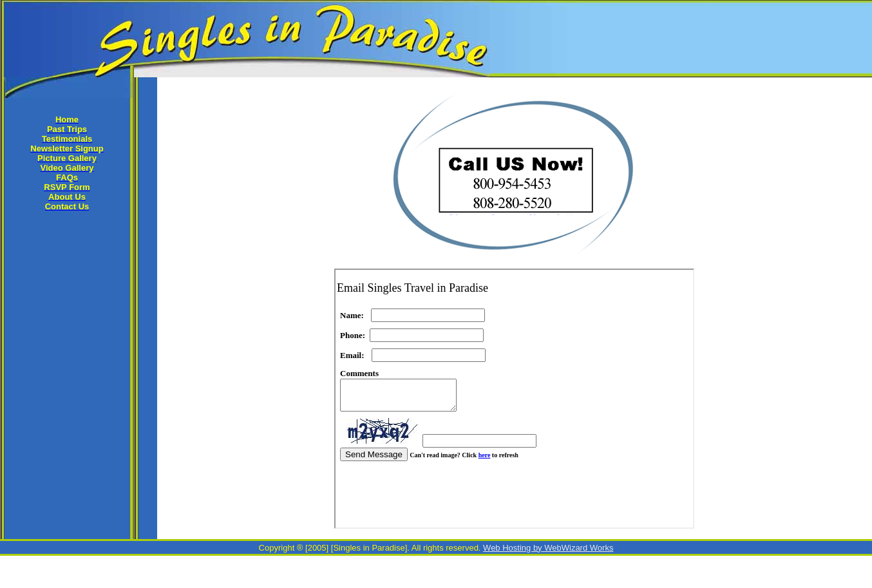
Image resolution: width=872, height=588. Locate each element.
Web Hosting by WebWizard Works (548, 548)
